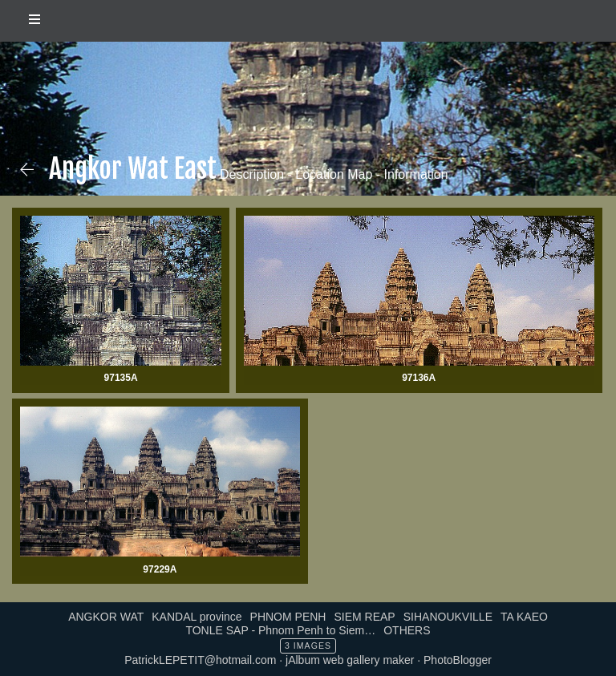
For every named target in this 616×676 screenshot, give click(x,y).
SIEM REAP (364, 617)
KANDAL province (197, 617)
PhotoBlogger (458, 660)
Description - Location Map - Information (332, 174)
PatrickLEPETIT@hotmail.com (200, 660)
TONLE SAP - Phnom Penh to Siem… (280, 630)
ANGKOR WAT (106, 617)
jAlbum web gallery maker (350, 660)
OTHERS (407, 630)
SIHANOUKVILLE (448, 617)
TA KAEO (524, 617)
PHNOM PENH (288, 617)
